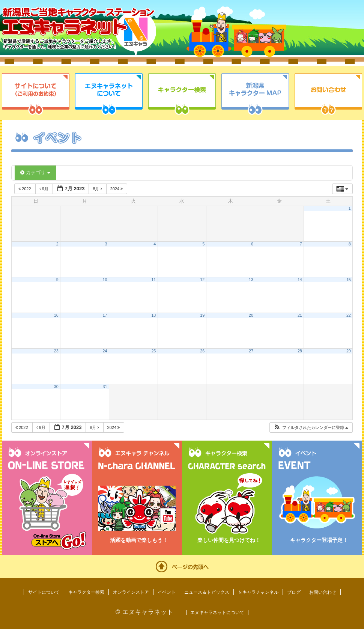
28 (300, 351)
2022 (25, 189)
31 (105, 387)
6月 (44, 189)
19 (202, 315)
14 (300, 280)
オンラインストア (131, 592)
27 (251, 351)
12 (202, 280)
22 (349, 315)
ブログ (294, 592)
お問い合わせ (328, 94)
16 (56, 315)
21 (300, 315)
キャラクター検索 (182, 94)
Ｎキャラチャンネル (258, 592)
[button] (311, 428)
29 (349, 351)
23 (56, 351)
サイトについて (36, 94)
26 (202, 351)
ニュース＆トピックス (207, 592)
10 (105, 280)
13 (251, 280)
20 (251, 315)
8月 (98, 189)
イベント (167, 592)
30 (56, 387)
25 (153, 351)
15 (349, 280)
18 (153, 315)
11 (153, 280)
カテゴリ (35, 172)
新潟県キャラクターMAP (255, 94)
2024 (117, 189)
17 (105, 315)
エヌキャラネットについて (109, 94)
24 (105, 351)
